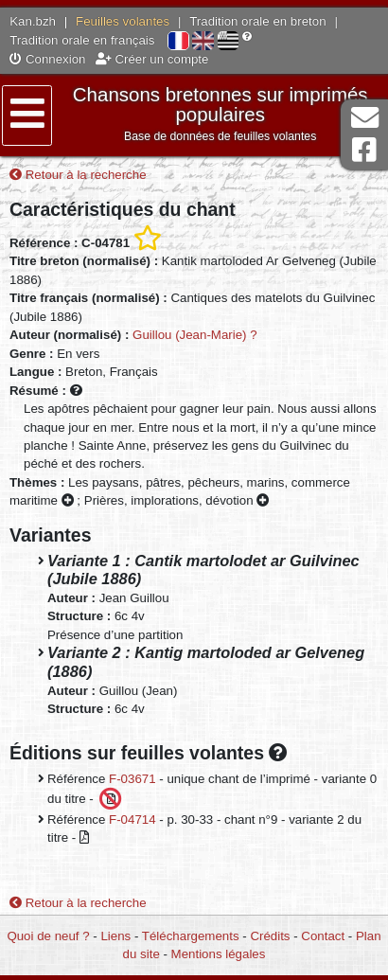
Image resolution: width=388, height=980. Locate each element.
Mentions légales (219, 954)
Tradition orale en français (82, 40)
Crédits (270, 936)
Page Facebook (364, 150)
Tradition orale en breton (257, 21)
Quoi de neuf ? (48, 936)
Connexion (47, 59)
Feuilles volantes (123, 21)
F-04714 (132, 820)
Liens (115, 936)
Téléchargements (191, 936)
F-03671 (132, 779)
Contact (323, 936)
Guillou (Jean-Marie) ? (195, 335)
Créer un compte (152, 59)
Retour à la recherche (78, 175)
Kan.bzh (33, 21)
